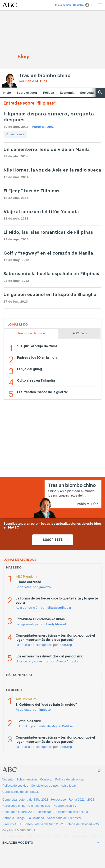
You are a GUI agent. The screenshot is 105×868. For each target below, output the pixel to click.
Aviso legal (68, 786)
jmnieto (45, 587)
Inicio (7, 93)
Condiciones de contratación (22, 792)
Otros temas (15, 134)
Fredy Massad (56, 624)
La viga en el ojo (27, 624)
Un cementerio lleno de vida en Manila (47, 150)
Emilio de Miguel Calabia (55, 726)
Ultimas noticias (39, 806)
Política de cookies (15, 786)
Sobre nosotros (27, 779)
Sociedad (87, 93)
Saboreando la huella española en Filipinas (51, 274)
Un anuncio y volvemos (32, 662)
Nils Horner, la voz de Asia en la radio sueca (52, 170)
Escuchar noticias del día (71, 812)
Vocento (8, 779)
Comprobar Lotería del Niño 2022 (25, 800)
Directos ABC (11, 824)
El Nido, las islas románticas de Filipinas (48, 233)
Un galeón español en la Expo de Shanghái (51, 295)
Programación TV (65, 806)
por (33, 81)
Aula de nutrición (27, 608)
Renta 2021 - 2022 (82, 800)
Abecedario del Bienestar (64, 818)
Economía (67, 93)
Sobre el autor (27, 93)
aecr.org (66, 645)
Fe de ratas (23, 587)
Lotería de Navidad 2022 (83, 824)
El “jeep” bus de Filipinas (32, 191)
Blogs (21, 818)
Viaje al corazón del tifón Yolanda (41, 212)
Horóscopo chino (14, 806)
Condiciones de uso (44, 786)
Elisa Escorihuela (59, 608)
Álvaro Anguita (67, 662)
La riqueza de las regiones (34, 645)
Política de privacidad (70, 779)
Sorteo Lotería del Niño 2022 (43, 824)
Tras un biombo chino (45, 76)
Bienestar (44, 812)
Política (48, 93)
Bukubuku (23, 726)
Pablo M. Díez (43, 127)
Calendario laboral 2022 (19, 812)
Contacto (46, 779)
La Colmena (36, 818)
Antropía (8, 818)
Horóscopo (58, 800)
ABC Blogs (80, 333)
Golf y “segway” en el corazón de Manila (48, 253)
